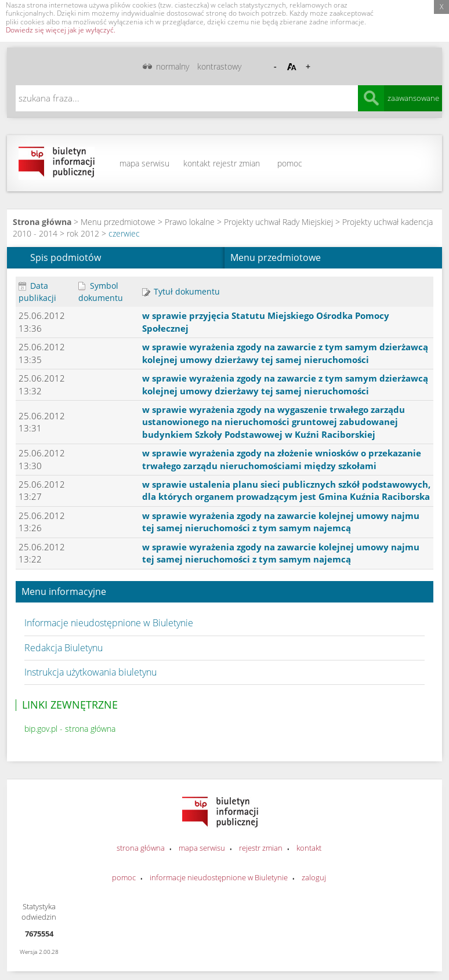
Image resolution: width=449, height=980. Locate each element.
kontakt (197, 163)
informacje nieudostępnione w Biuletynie (219, 877)
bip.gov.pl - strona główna (70, 729)
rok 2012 (83, 233)
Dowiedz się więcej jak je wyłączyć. (61, 30)
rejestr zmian (236, 163)
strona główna (141, 848)
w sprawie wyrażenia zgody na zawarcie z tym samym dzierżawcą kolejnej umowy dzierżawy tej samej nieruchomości (285, 353)
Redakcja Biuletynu (64, 648)
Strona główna (42, 222)
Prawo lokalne (190, 222)
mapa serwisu (144, 163)
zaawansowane (413, 98)
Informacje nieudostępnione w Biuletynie (109, 623)
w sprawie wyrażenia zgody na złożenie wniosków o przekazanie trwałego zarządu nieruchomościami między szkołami (282, 459)
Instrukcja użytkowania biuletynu (90, 672)
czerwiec (124, 233)
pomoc (290, 163)
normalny (173, 66)
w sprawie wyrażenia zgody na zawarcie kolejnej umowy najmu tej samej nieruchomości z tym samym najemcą (281, 522)
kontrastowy (219, 66)
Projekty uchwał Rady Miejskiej (278, 222)
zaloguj (314, 877)
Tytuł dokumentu (181, 291)
